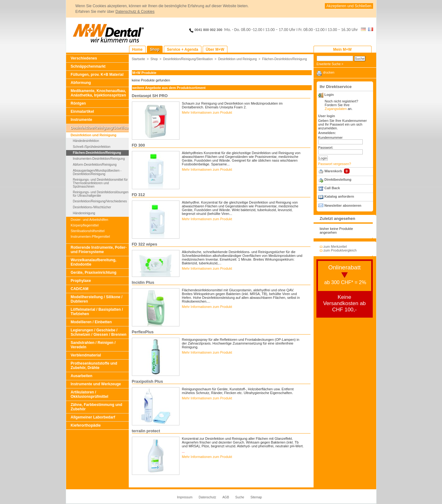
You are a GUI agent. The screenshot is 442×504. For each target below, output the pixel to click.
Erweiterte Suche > (330, 64)
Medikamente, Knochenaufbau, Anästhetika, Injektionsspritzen (99, 93)
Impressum (185, 497)
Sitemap (256, 497)
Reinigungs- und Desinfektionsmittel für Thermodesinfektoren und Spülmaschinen (100, 183)
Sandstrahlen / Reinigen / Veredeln (93, 345)
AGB (226, 497)
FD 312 (138, 195)
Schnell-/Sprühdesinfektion (92, 147)
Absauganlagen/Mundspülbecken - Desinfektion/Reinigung (97, 172)
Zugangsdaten (336, 109)
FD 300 (138, 145)
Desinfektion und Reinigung (94, 135)
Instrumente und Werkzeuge (96, 384)
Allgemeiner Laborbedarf (93, 417)
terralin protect (146, 431)
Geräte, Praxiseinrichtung (94, 273)
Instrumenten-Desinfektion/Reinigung (99, 159)
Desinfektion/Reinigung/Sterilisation (100, 128)
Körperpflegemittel (85, 225)
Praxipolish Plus (148, 381)
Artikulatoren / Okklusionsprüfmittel (90, 394)
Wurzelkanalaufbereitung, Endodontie (94, 262)
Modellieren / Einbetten (91, 322)
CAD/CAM (80, 289)
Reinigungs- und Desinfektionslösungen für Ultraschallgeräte (101, 194)
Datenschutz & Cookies (135, 12)
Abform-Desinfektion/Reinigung (95, 165)
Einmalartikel (83, 112)
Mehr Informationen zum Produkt (207, 112)
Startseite (139, 59)
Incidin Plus (143, 282)
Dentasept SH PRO (150, 96)
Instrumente (82, 120)
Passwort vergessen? (335, 164)
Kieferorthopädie (86, 425)
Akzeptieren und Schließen (349, 6)
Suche (240, 497)
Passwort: (326, 148)
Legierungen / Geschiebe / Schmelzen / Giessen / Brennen (99, 332)
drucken (329, 73)
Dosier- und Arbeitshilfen (90, 220)
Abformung (81, 83)
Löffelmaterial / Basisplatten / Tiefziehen (97, 312)
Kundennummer (330, 138)
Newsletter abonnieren (343, 205)
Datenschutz (207, 497)
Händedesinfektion (86, 141)
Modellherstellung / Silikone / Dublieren (97, 299)
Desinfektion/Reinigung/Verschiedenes (100, 201)
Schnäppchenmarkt (88, 66)
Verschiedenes (84, 58)
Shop (154, 59)
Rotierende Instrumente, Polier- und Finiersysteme (99, 250)
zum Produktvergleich (340, 250)
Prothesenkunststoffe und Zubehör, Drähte (94, 366)
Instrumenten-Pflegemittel (90, 236)
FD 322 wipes (145, 244)
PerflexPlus (143, 332)
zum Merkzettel (335, 247)
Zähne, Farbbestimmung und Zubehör (97, 407)
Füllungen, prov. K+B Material (97, 75)
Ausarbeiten (82, 376)
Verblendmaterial (86, 355)
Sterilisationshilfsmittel (88, 231)
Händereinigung (84, 213)
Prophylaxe (81, 281)
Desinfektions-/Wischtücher (92, 207)
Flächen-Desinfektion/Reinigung (97, 153)
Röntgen (78, 103)
